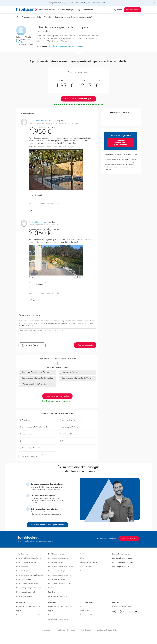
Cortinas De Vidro (70, 372)
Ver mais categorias (31, 456)
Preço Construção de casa (25, 571)
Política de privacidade (66, 630)
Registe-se (20, 611)
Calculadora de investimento (58, 619)
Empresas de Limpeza (56, 562)
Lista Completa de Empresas (122, 562)
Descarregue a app (55, 615)
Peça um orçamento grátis (57, 396)
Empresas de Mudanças (56, 579)
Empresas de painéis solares (58, 558)
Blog (82, 558)
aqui (115, 162)
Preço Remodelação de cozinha (27, 584)
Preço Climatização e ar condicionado (30, 575)
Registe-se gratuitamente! (94, 3)
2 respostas (42, 46)
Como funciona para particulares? (28, 607)
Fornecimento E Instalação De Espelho (38, 378)
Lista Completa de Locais (121, 567)
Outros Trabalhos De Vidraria (34, 384)
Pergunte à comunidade (31, 17)
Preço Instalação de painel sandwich (29, 588)
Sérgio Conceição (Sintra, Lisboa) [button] (42, 225)
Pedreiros (52, 592)
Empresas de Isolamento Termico (60, 584)
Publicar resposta (85, 345)
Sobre (82, 607)
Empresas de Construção (57, 571)
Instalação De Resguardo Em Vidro (36, 372)
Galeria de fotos (86, 567)
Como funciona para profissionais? (60, 607)
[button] (21, 31)
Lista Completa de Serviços (122, 558)
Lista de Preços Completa (121, 554)
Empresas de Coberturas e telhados (61, 575)
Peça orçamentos (133, 10)
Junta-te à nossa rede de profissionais (47, 525)
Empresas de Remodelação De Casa (61, 567)
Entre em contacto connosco (122, 607)
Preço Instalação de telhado (26, 592)
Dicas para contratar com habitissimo (29, 615)
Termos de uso (48, 630)
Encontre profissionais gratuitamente (121, 143)
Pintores (51, 588)
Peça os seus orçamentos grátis (78, 99)
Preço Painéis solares (24, 579)
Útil (33, 211)
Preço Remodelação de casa (26, 562)
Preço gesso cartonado (24, 596)
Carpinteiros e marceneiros (58, 596)
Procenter (84, 571)
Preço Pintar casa (22, 567)
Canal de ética (85, 611)
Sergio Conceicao (37, 222)
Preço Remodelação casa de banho (29, 558)
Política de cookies (86, 630)
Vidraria (48, 17)
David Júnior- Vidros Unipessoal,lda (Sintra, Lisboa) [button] (49, 123)
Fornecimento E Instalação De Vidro (77, 378)
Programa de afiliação (88, 615)
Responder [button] (38, 195)
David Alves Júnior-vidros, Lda (43, 121)
